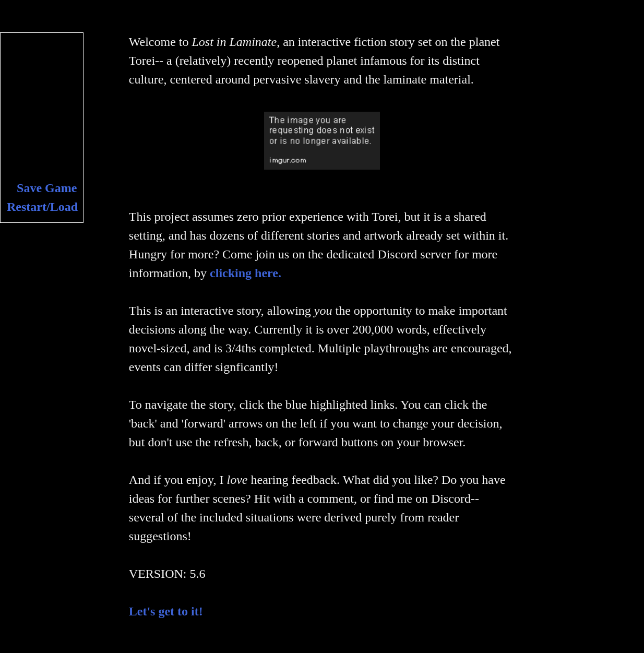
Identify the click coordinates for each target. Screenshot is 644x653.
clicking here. (246, 273)
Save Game (47, 188)
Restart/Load (42, 207)
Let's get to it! (166, 611)
